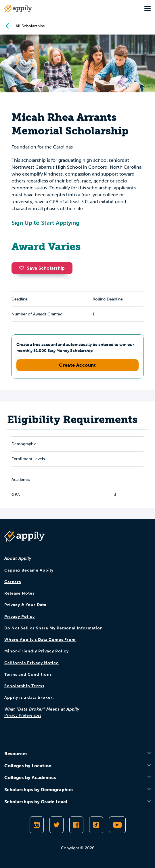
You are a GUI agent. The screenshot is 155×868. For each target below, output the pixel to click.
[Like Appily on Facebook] (76, 825)
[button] (23, 268)
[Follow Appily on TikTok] (96, 825)
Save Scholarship (42, 268)
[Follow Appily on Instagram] (37, 825)
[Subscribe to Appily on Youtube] (117, 825)
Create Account (77, 365)
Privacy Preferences (23, 715)
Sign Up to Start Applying (45, 223)
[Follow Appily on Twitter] (57, 825)
